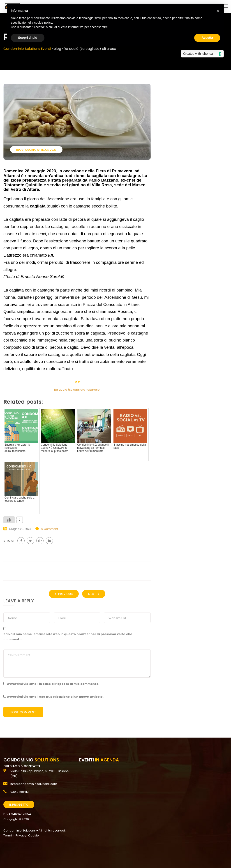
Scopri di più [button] (28, 38)
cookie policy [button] (43, 23)
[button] (218, 11)
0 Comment (50, 529)
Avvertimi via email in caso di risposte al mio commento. (53, 684)
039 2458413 (20, 792)
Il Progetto (19, 805)
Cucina (30, 150)
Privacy (21, 835)
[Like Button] (9, 520)
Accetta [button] (207, 38)
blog (20, 150)
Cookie (33, 835)
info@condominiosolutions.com (34, 784)
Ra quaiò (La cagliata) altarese (77, 390)
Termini (9, 835)
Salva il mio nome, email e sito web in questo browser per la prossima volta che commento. (68, 637)
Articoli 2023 (47, 150)
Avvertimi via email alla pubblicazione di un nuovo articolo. (55, 697)
